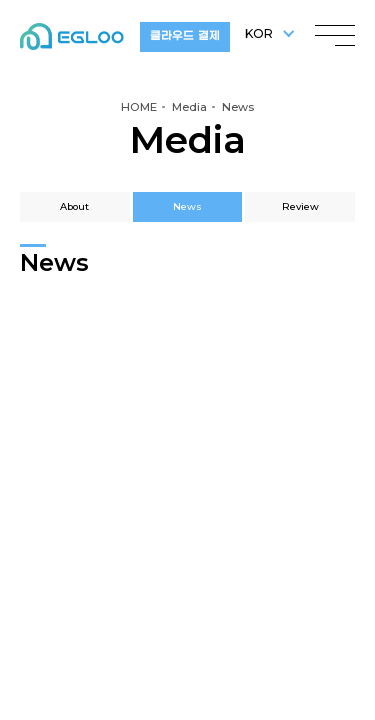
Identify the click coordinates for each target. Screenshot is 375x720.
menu (335, 30)
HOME (139, 107)
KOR (259, 33)
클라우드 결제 (184, 36)
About (74, 206)
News (187, 206)
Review (300, 206)
